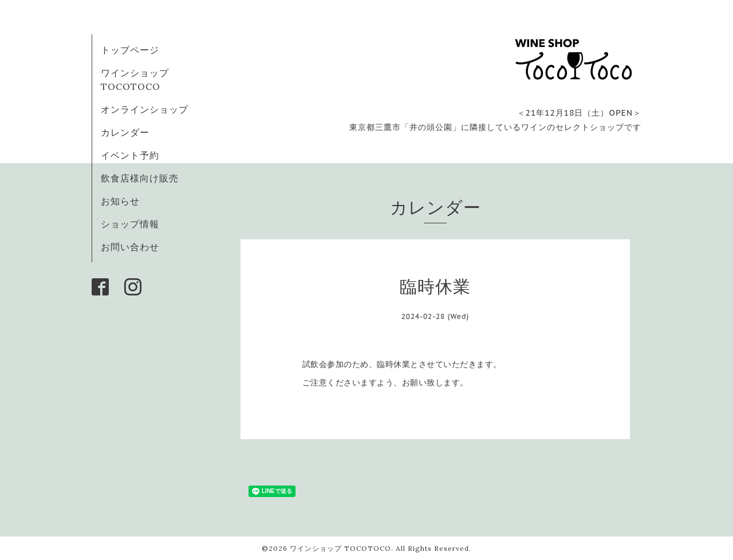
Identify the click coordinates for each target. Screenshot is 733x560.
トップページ (130, 50)
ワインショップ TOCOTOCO (340, 548)
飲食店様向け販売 (140, 178)
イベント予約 (130, 155)
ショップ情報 (130, 224)
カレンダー (125, 132)
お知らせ (120, 201)
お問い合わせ (130, 247)
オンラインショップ (145, 109)
